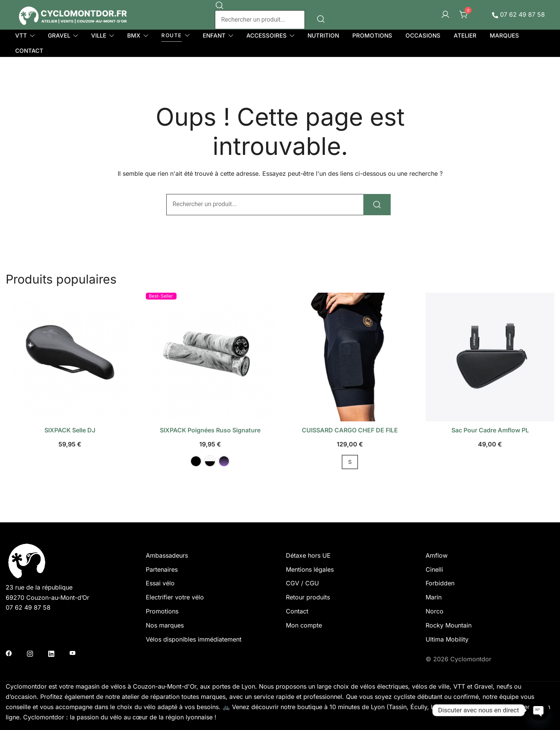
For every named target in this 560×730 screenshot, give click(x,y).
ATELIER (465, 35)
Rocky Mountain (449, 625)
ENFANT (214, 35)
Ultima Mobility (447, 639)
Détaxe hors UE (308, 555)
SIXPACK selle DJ (70, 430)
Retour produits (308, 597)
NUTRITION (323, 35)
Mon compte (304, 625)
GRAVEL (59, 35)
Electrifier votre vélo (175, 597)
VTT (21, 35)
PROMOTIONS (372, 35)
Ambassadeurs (167, 555)
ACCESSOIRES (267, 35)
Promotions (162, 611)
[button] (196, 461)
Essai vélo (160, 583)
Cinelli (434, 569)
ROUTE (172, 35)
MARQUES (504, 35)
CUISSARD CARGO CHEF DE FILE (350, 430)
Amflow (437, 555)
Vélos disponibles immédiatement (194, 639)
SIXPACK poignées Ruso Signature (210, 430)
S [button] (350, 462)
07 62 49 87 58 (518, 14)
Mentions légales (310, 569)
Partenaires (162, 569)
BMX (134, 35)
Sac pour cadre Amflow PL (490, 430)
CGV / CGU (302, 583)
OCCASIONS (423, 35)
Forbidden (440, 583)
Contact (297, 611)
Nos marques (165, 625)
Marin (434, 597)
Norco (435, 611)
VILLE (99, 35)
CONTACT (29, 51)
